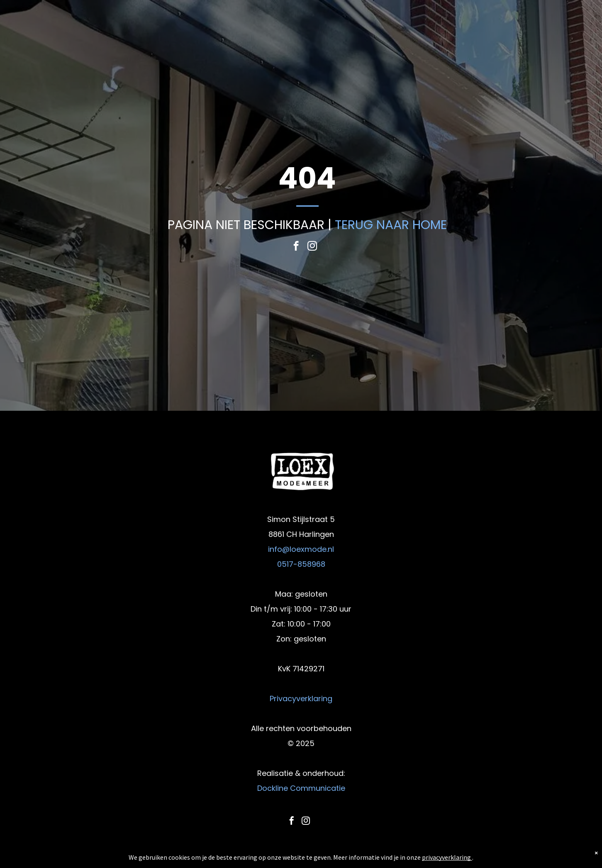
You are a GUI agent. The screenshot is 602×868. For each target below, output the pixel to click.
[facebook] (296, 247)
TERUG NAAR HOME (391, 225)
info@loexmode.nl (301, 549)
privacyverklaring (446, 857)
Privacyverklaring (301, 699)
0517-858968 (301, 564)
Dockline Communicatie (301, 788)
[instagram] (312, 247)
